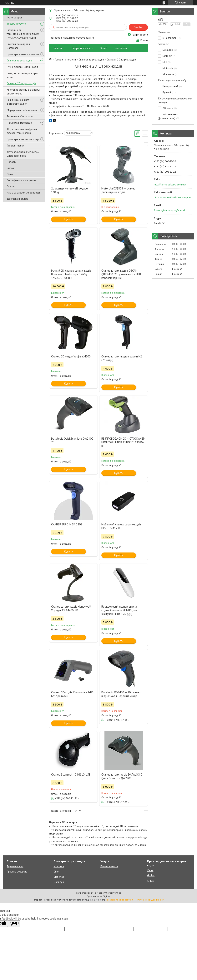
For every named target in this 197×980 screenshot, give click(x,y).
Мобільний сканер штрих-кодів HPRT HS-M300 (121, 526)
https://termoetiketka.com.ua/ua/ (172, 197)
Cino (56, 872)
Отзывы (11, 186)
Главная (58, 48)
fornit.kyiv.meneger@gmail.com (171, 210)
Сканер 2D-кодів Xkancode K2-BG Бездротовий (72, 694)
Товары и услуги (16, 24)
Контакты (121, 48)
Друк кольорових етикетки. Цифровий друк (23, 154)
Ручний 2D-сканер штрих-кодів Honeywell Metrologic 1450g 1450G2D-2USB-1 (71, 274)
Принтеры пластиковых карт (23, 139)
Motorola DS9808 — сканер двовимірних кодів (118, 190)
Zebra (150, 870)
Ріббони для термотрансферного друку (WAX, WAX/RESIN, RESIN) (23, 34)
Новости (12, 162)
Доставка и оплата (18, 199)
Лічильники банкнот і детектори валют (19, 102)
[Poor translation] (14, 924)
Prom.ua (117, 893)
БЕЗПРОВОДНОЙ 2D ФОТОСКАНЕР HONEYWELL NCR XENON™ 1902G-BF (123, 442)
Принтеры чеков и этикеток (23, 54)
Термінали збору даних (21, 116)
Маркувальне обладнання (22, 110)
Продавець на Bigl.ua (98, 896)
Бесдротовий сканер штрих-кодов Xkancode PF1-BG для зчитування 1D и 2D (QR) (120, 610)
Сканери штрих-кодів (19, 60)
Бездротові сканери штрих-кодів (23, 75)
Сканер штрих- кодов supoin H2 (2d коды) (122, 358)
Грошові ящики (15, 146)
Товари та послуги (65, 60)
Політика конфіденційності (149, 900)
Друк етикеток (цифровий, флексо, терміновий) (22, 131)
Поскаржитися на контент (119, 900)
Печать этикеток (109, 866)
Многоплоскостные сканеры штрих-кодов (23, 92)
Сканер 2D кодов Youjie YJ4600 (71, 356)
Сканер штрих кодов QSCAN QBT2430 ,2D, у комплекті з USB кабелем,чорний (121, 274)
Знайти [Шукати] (138, 27)
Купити (69, 219)
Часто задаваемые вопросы (23, 193)
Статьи (10, 168)
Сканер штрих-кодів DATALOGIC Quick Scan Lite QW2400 (122, 776)
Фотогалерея (15, 17)
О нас (10, 174)
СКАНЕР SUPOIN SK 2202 (67, 524)
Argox (150, 881)
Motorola (59, 866)
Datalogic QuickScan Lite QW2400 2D (72, 440)
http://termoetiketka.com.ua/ (170, 184)
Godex (151, 875)
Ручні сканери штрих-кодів (23, 67)
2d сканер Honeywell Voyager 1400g (70, 190)
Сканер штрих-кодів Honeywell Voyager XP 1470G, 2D (71, 608)
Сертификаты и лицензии (21, 180)
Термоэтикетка (15, 866)
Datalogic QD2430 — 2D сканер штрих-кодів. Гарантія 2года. (121, 694)
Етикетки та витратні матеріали (18, 46)
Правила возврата (17, 872)
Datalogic (59, 882)
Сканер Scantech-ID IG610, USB (71, 774)
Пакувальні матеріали (19, 123)
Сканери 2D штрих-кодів (21, 83)
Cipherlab (59, 877)
